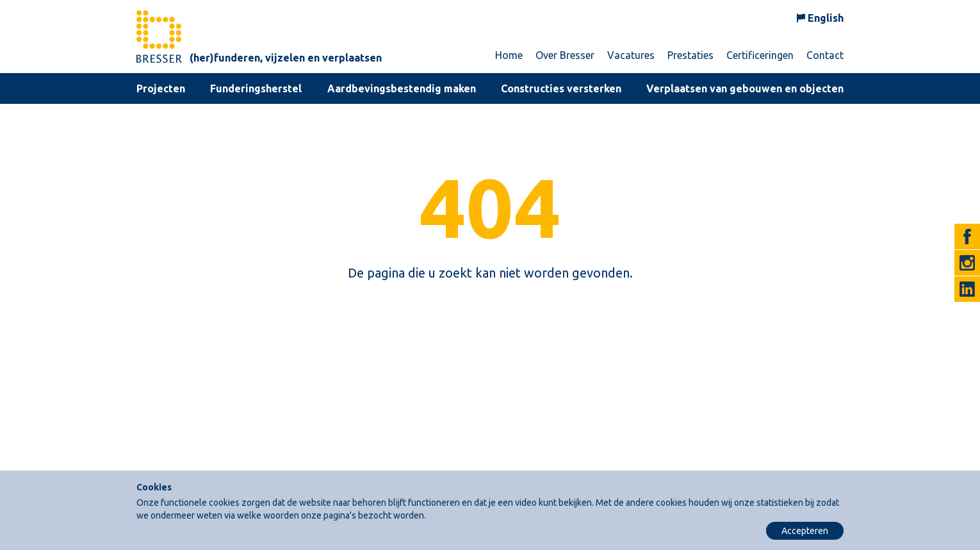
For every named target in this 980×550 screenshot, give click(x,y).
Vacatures (631, 55)
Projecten (161, 88)
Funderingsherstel (256, 88)
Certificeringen (760, 55)
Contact (825, 55)
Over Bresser (565, 55)
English (826, 18)
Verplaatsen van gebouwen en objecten (745, 88)
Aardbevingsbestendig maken (402, 88)
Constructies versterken (561, 88)
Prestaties (690, 55)
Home (509, 55)
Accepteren (805, 531)
